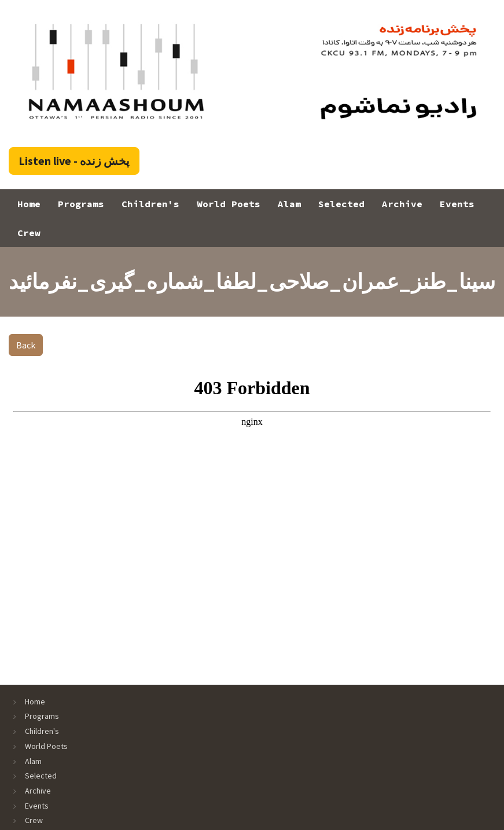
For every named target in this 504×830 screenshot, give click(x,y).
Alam (289, 204)
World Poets (229, 204)
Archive (402, 204)
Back (26, 345)
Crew (29, 233)
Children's (150, 204)
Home (29, 204)
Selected (341, 204)
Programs (81, 204)
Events (457, 204)
